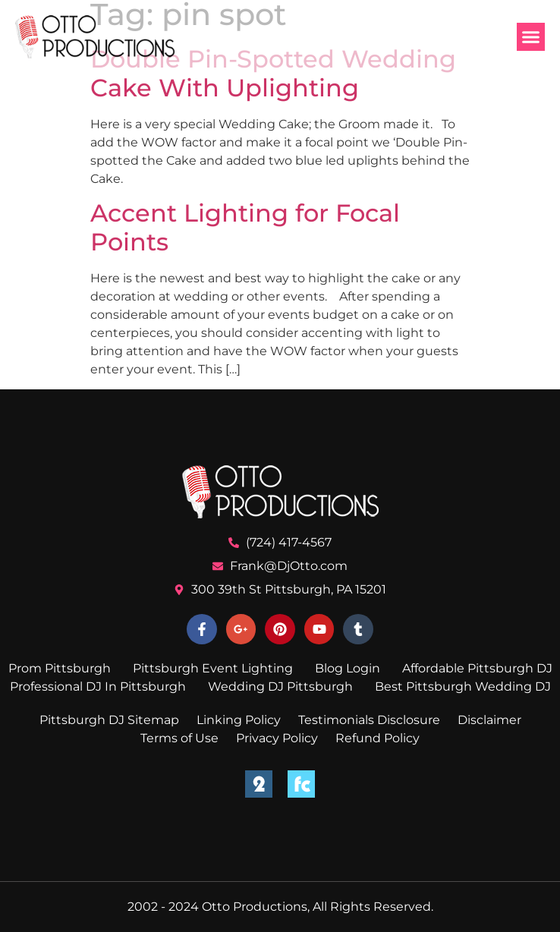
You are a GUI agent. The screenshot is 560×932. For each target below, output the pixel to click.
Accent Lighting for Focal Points (245, 227)
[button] (531, 37)
